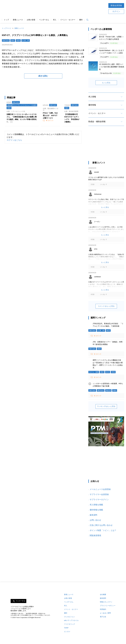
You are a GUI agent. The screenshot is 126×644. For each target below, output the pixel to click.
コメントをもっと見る (106, 306)
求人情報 (92, 97)
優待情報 (92, 105)
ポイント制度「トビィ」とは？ (103, 530)
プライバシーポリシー (108, 606)
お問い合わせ (95, 520)
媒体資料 (93, 515)
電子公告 (103, 617)
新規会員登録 (116, 5)
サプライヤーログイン (99, 500)
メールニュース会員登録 (100, 489)
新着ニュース (18, 20)
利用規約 (103, 609)
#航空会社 (101, 390)
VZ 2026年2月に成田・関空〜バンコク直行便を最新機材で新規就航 (112, 67)
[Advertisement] (71, 8)
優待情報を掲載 (96, 510)
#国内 (18, 40)
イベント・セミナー (68, 20)
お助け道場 (31, 20)
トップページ (7, 28)
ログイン (116, 11)
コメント (50, 120)
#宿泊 (113, 372)
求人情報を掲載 (96, 505)
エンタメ (67, 632)
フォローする (20, 601)
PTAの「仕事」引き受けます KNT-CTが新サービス (50, 115)
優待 (81, 20)
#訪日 (108, 372)
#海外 (13, 40)
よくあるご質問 (105, 613)
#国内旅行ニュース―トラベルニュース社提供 (22, 105)
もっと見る (106, 83)
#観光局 (108, 390)
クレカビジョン (69, 617)
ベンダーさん (44, 20)
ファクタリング (69, 624)
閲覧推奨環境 (95, 535)
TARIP (66, 628)
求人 (55, 20)
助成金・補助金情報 (97, 122)
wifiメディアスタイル (71, 620)
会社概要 (103, 594)
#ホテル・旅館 (94, 372)
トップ (6, 20)
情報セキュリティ (106, 602)
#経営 (108, 330)
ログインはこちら (14, 140)
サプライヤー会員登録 (99, 494)
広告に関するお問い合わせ (101, 525)
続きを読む (43, 76)
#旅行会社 (6, 40)
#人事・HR (26, 40)
